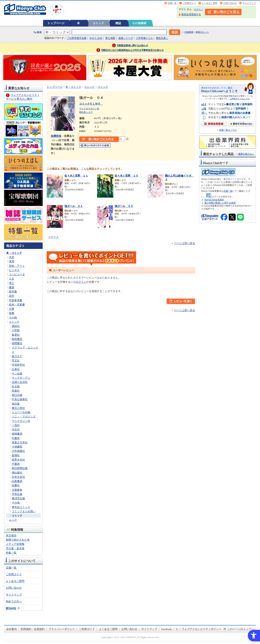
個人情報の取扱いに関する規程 (220, 203)
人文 (12, 279)
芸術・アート (17, 266)
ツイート (53, 237)
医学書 (13, 292)
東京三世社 (18, 408)
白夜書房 (17, 481)
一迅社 (16, 425)
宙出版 (16, 404)
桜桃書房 (17, 434)
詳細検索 (189, 32)
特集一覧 (11, 553)
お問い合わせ (230, 3)
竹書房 (16, 464)
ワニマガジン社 (21, 421)
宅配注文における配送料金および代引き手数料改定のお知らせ (132, 50)
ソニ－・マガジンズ (24, 416)
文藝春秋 (17, 490)
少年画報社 (18, 451)
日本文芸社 (18, 477)
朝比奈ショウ (86, 112)
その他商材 (139, 23)
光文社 (16, 429)
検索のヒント (202, 32)
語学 (12, 296)
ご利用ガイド (189, 3)
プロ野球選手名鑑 (77, 38)
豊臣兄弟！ (162, 38)
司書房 (16, 438)
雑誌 (118, 23)
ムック (13, 520)
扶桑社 (16, 485)
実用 (12, 261)
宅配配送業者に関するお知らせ (132, 45)
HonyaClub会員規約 (214, 200)
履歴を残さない (246, 154)
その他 (13, 318)
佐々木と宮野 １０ (126, 176)
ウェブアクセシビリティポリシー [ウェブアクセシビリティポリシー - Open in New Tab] (202, 629)
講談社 (16, 326)
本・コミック (14, 253)
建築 (12, 287)
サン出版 (17, 373)
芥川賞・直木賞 (15, 548)
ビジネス (14, 270)
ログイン (198, 9)
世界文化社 (18, 460)
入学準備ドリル (144, 38)
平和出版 (17, 494)
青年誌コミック (21, 507)
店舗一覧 (172, 3)
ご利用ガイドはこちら (240, 99)
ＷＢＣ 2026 (96, 38)
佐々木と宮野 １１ (76, 176)
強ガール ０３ (124, 206)
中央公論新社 (20, 399)
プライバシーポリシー (62, 629)
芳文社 (16, 361)
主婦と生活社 (20, 382)
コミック (98, 23)
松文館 (16, 386)
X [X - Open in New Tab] (177, 629)
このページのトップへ (240, 629)
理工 (12, 283)
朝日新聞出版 (20, 468)
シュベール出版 (21, 412)
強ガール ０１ (74, 206)
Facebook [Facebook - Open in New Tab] (167, 629)
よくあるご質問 (210, 3)
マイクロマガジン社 (89, 108)
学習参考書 (16, 300)
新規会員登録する (191, 14)
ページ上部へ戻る (184, 243)
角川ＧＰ (17, 356)
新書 (12, 313)
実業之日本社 (20, 442)
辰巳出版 (17, 395)
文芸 (12, 257)
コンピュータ (17, 274)
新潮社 (16, 455)
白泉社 (16, 369)
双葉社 (16, 391)
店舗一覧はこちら (228, 130)
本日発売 (11, 535)
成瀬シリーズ (126, 38)
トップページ (56, 23)
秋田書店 (17, 339)
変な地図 (110, 38)
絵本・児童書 (17, 305)
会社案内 (11, 629)
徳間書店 (17, 343)
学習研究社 (18, 365)
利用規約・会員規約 (33, 629)
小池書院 (17, 447)
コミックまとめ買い (24, 511)
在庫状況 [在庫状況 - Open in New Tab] (56, 136)
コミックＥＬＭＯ (91, 104)
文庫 (12, 309)
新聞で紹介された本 (18, 540)
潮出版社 (17, 473)
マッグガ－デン (21, 378)
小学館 (16, 330)
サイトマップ (249, 3)
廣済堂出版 (18, 498)
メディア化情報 (15, 544)
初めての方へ (14, 601)
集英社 (16, 335)
